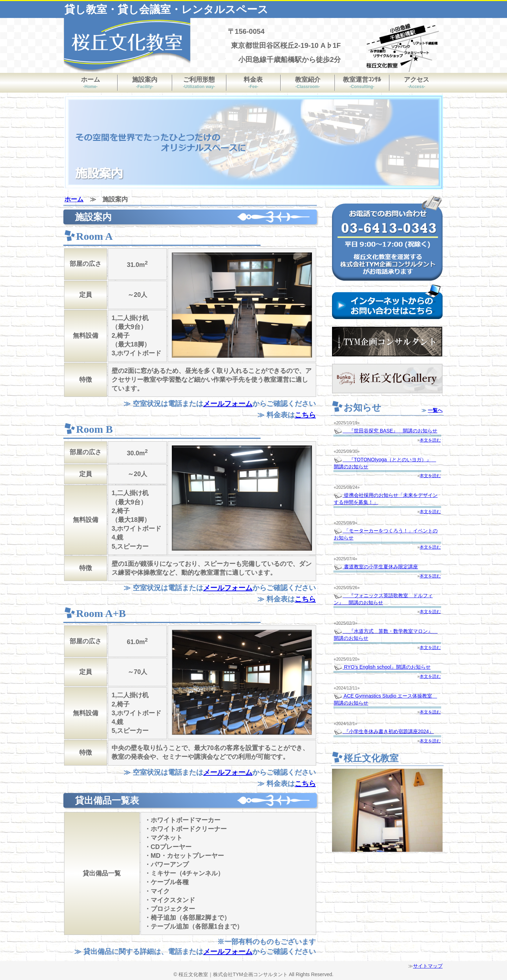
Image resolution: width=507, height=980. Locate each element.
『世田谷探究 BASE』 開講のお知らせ (386, 431)
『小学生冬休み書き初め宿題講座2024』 (384, 731)
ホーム (90, 83)
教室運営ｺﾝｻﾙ (362, 83)
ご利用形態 (199, 83)
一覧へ (435, 410)
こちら (305, 415)
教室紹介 (308, 83)
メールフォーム (228, 404)
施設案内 (145, 83)
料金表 (253, 83)
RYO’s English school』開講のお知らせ (382, 667)
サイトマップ (428, 966)
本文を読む (430, 440)
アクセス (417, 83)
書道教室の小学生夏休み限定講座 (376, 567)
